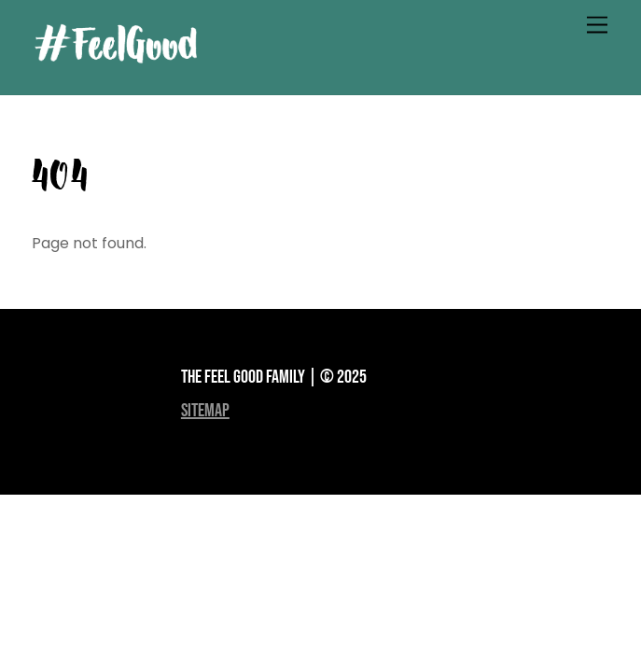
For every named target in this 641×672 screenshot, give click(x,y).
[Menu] (597, 26)
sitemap (205, 411)
